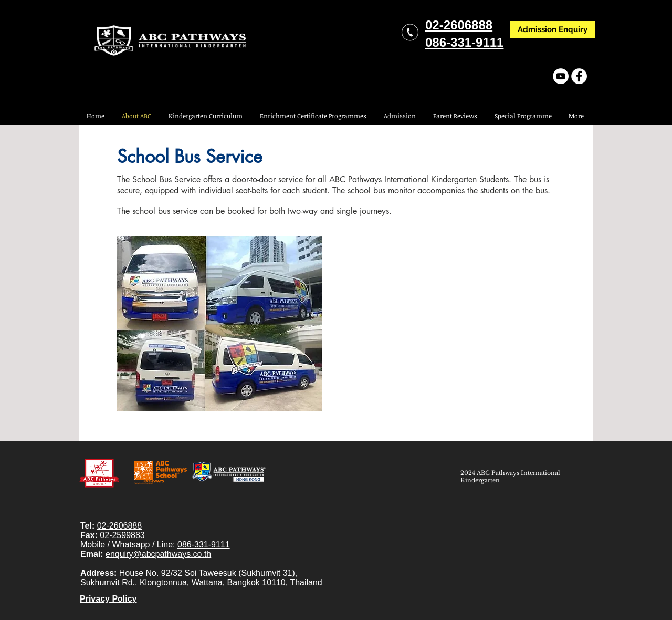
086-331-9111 (204, 545)
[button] (523, 116)
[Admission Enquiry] (553, 29)
